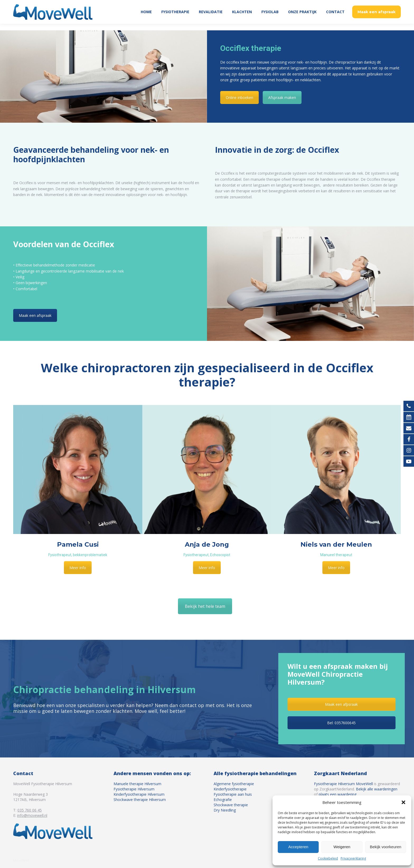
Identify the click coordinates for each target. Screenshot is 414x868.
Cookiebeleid (328, 858)
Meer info (78, 568)
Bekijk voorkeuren (386, 847)
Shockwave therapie (231, 805)
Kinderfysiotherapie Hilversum (139, 794)
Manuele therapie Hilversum (137, 784)
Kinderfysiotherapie (230, 789)
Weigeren (342, 847)
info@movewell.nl (32, 815)
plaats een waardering (338, 794)
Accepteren (298, 847)
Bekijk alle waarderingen (377, 789)
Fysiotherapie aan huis (233, 794)
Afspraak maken (282, 97)
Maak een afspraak (35, 315)
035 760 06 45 (387, 3)
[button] (403, 802)
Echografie (223, 800)
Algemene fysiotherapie (234, 784)
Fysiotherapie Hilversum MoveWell (343, 784)
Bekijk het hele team (205, 606)
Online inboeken (239, 97)
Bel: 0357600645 (341, 723)
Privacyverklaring (353, 858)
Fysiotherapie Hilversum (134, 789)
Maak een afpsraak (341, 704)
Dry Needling (225, 810)
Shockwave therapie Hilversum (140, 800)
